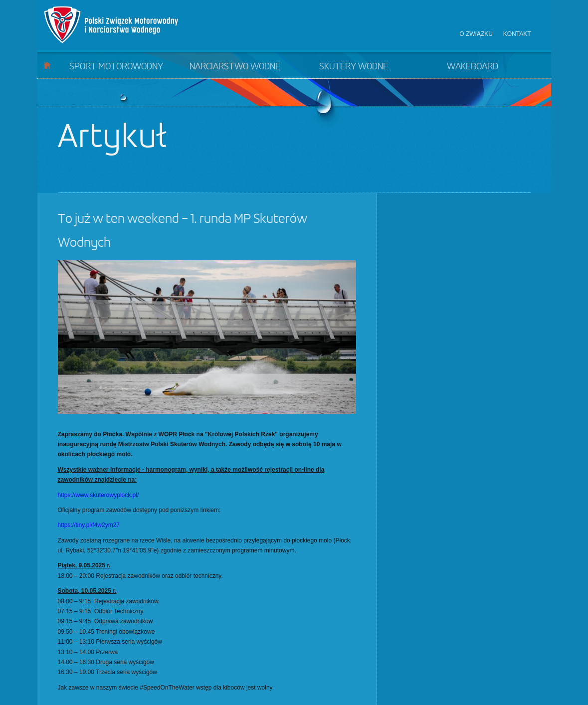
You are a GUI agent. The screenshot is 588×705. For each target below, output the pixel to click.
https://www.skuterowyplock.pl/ (98, 495)
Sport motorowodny (116, 67)
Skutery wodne (354, 67)
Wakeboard (473, 67)
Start (47, 65)
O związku (476, 34)
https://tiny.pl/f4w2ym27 (89, 525)
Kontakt (517, 34)
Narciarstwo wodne (235, 67)
